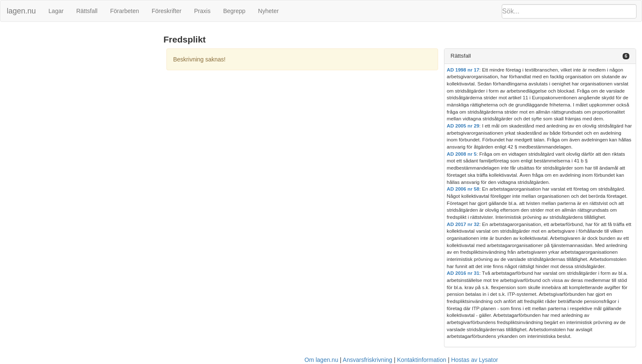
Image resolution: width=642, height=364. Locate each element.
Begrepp (234, 11)
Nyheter (269, 11)
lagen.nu (21, 11)
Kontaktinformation (422, 360)
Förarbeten (124, 11)
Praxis (202, 11)
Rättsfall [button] (461, 56)
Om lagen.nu (321, 360)
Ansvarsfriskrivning (368, 360)
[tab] (540, 56)
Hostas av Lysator (475, 360)
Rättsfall (87, 11)
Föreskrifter (167, 11)
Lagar (56, 11)
